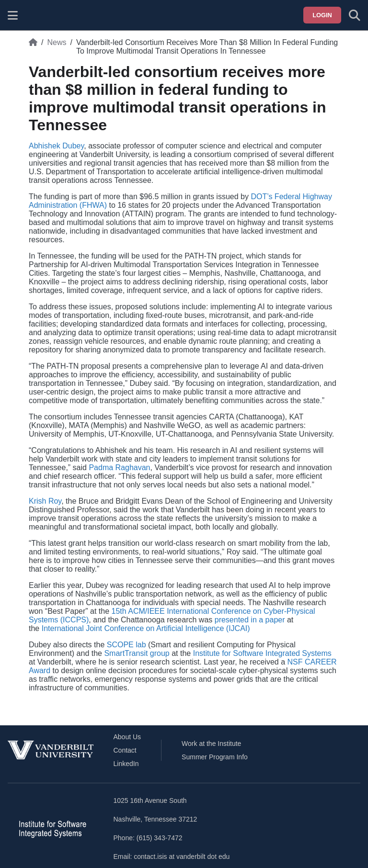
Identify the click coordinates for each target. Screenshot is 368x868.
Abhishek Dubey (56, 146)
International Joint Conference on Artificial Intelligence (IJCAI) (146, 628)
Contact (125, 750)
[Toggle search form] (355, 15)
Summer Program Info (215, 757)
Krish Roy (45, 501)
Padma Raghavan (119, 468)
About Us (127, 737)
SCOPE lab (126, 645)
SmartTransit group (137, 653)
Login (322, 15)
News (57, 42)
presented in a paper (250, 620)
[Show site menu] (13, 15)
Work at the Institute (211, 744)
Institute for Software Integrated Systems (262, 653)
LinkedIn (126, 764)
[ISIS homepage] (37, 15)
